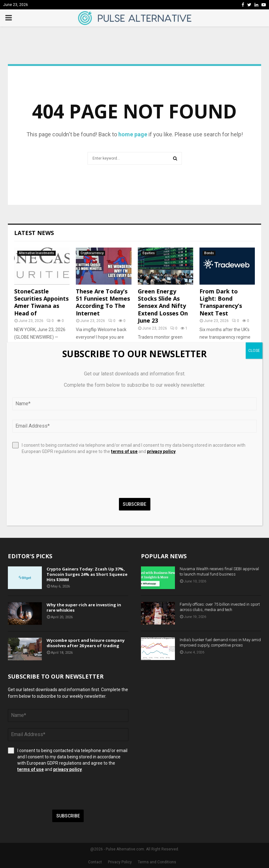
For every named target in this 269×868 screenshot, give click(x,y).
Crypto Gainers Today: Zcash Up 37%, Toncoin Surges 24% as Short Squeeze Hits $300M (87, 574)
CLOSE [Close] (254, 351)
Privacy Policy (120, 862)
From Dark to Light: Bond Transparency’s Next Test (221, 302)
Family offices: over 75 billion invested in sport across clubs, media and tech (220, 607)
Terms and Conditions (157, 862)
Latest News (34, 233)
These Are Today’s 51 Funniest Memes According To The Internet (103, 302)
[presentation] (56, 791)
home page (133, 134)
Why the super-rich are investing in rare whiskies (84, 607)
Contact (95, 862)
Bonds (209, 253)
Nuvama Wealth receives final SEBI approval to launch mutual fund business (219, 571)
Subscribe (68, 816)
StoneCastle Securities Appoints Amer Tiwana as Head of (41, 302)
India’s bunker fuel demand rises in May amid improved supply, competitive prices (220, 642)
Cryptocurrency (92, 253)
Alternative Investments (36, 253)
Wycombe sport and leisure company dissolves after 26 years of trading (86, 643)
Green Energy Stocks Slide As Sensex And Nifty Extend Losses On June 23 (163, 306)
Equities (149, 253)
